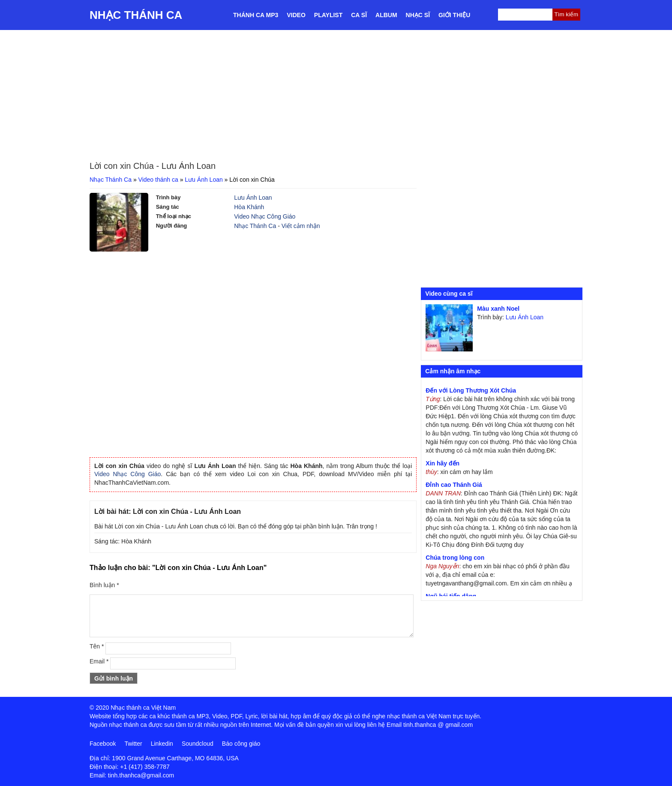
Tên (97, 646)
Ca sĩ (359, 15)
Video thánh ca (158, 180)
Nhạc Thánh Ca (136, 15)
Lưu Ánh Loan (204, 180)
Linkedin (162, 744)
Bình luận (104, 585)
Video (296, 15)
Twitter (133, 744)
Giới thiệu (454, 15)
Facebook (103, 744)
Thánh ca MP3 (256, 15)
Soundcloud (198, 744)
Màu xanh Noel (498, 309)
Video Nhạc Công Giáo (265, 216)
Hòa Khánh (249, 207)
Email (99, 661)
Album (386, 15)
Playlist (328, 15)
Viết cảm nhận (301, 226)
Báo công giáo (241, 744)
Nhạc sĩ (418, 15)
